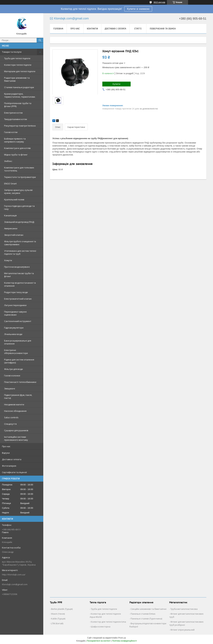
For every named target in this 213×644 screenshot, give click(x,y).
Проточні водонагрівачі (17, 267)
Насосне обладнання (15, 411)
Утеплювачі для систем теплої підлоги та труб (20, 252)
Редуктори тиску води (16, 292)
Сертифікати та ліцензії (14, 472)
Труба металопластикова (184, 609)
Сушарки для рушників (16, 430)
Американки (11, 228)
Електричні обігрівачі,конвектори (16, 352)
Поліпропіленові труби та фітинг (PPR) (18, 105)
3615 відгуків (159, 2)
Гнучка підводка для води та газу (19, 207)
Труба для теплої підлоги (17, 58)
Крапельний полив (14, 199)
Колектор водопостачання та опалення (20, 284)
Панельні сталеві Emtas (143, 614)
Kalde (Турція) (58, 619)
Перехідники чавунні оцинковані (15, 313)
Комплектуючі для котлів (17, 148)
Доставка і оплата (12, 459)
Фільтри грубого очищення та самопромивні (20, 243)
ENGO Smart (10, 184)
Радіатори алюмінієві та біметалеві (17, 79)
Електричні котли (13, 113)
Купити (116, 84)
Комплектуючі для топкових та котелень (19, 169)
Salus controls (11, 417)
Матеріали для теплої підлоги (20, 71)
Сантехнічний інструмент (18, 321)
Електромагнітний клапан (18, 299)
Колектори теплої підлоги (18, 65)
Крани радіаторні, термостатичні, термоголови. (20, 95)
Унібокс (8, 161)
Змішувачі (10, 388)
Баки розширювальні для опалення (18, 342)
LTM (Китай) (57, 623)
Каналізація (10, 215)
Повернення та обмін (163, 29)
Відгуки (6, 453)
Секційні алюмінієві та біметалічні (149, 609)
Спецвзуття (10, 424)
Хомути (8, 260)
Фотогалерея (9, 466)
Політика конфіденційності (124, 641)
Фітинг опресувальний (182, 630)
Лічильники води (13, 334)
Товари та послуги (12, 52)
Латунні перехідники (15, 305)
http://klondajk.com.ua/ (14, 575)
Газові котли (11, 132)
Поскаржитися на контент (99, 641)
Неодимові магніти (14, 404)
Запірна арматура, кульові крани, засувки (18, 192)
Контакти (92, 29)
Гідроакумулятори (14, 328)
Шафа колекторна (101, 627)
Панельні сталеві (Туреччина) (146, 619)
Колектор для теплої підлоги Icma (108, 622)
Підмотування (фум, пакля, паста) (18, 396)
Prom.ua (122, 638)
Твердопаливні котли (16, 119)
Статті (138, 29)
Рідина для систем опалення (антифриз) (19, 361)
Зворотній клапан (14, 235)
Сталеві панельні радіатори (19, 87)
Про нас (6, 446)
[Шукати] (40, 40)
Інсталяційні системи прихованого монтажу (16, 438)
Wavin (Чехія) (58, 614)
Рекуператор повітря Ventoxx (20, 126)
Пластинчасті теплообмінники (20, 382)
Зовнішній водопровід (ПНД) (19, 222)
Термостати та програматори (20, 177)
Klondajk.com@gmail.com (15, 584)
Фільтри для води (13, 369)
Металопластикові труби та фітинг (19, 275)
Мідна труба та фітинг (16, 155)
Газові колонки (12, 376)
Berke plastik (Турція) (62, 609)
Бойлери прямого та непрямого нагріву (15, 140)
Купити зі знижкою (138, 9)
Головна (58, 29)
